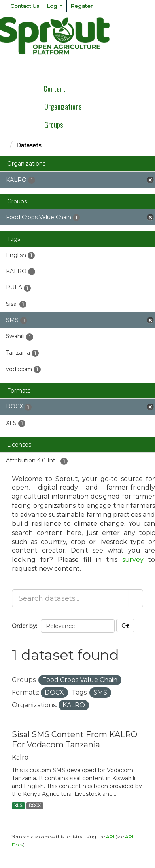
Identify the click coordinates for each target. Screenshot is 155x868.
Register (82, 6)
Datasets (29, 145)
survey (133, 560)
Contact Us (25, 6)
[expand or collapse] (145, 69)
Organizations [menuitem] (63, 106)
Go (125, 626)
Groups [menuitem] (54, 125)
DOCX (35, 806)
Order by (24, 626)
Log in (55, 6)
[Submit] (136, 598)
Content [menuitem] (55, 89)
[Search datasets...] (70, 598)
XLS (18, 806)
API (110, 837)
